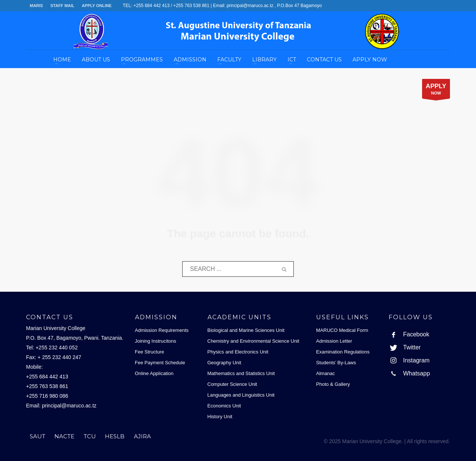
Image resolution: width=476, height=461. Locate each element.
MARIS (36, 6)
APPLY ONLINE (97, 6)
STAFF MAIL (62, 6)
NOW (436, 91)
